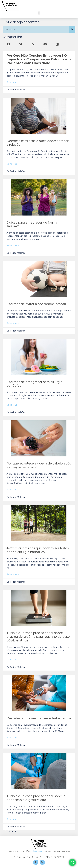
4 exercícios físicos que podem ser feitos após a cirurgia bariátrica (38, 550)
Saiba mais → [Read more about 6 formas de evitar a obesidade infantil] (13, 323)
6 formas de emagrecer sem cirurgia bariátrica (34, 384)
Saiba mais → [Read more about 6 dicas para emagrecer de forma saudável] (13, 245)
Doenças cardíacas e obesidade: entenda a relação (38, 143)
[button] (39, 13)
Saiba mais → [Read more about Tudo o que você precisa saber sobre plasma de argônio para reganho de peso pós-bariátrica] (13, 660)
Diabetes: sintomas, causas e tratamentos (39, 718)
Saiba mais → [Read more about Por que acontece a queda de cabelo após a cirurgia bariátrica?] (13, 490)
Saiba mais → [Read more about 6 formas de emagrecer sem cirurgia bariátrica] (13, 405)
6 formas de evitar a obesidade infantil (36, 304)
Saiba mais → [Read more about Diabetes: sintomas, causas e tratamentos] (13, 738)
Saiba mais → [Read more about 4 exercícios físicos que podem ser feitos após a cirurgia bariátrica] (13, 574)
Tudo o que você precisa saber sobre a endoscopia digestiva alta (36, 798)
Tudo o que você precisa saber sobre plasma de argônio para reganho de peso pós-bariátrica (38, 637)
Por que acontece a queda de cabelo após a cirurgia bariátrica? (39, 465)
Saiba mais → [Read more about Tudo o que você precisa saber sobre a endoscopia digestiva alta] (13, 819)
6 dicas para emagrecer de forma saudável (32, 224)
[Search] (72, 29)
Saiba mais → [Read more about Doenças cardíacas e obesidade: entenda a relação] (13, 164)
